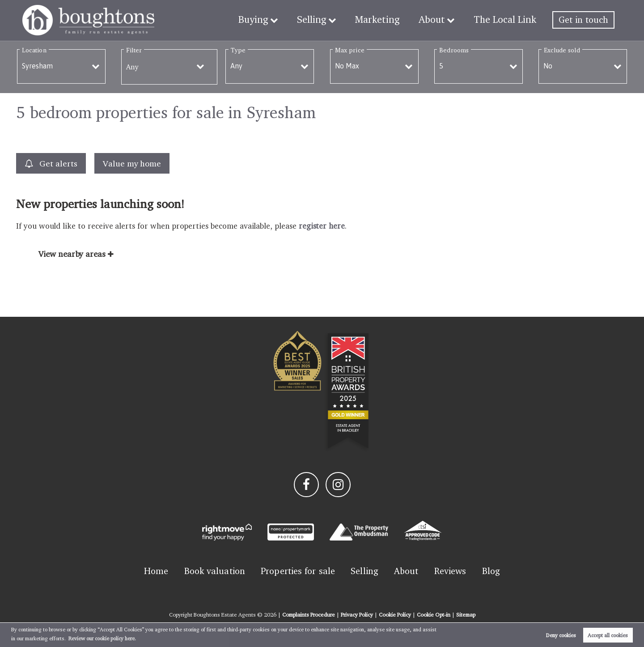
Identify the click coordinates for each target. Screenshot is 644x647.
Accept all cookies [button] (608, 635)
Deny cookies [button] (561, 635)
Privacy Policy (357, 615)
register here (322, 226)
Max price (350, 50)
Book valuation (215, 571)
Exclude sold (562, 50)
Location (34, 50)
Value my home (132, 163)
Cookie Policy (395, 615)
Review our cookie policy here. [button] (102, 638)
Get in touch (583, 20)
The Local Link (507, 20)
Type (238, 50)
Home (156, 571)
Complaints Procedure (309, 615)
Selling (323, 20)
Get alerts (51, 164)
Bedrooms (454, 50)
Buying (267, 20)
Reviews (450, 571)
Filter (134, 50)
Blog (491, 571)
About (436, 20)
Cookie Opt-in (434, 615)
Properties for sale (298, 571)
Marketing (385, 20)
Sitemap (466, 615)
